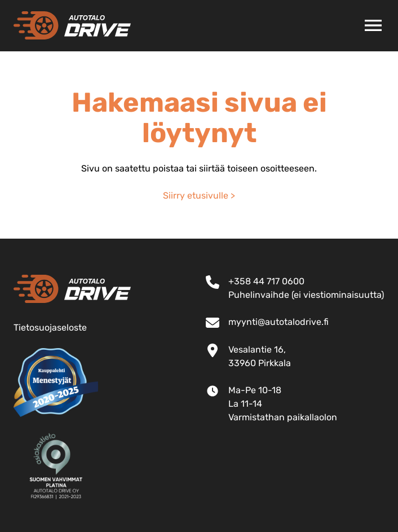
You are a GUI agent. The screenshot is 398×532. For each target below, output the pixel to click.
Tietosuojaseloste (50, 327)
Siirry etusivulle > (199, 195)
